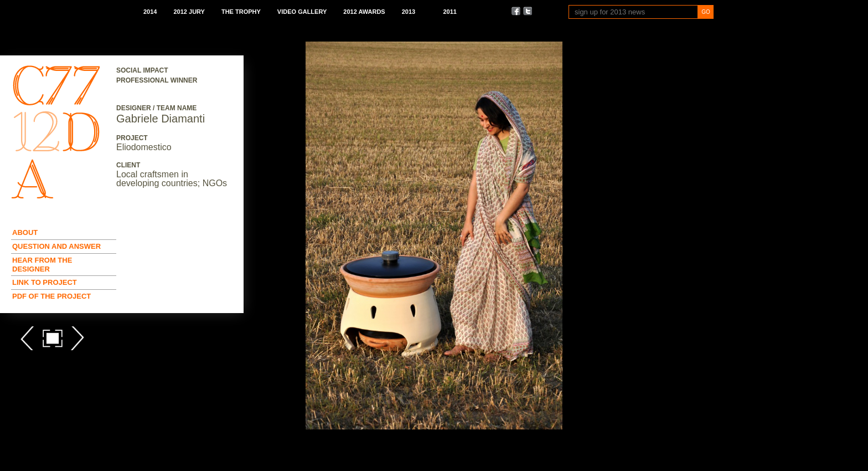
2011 (449, 12)
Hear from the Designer (42, 265)
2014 (150, 12)
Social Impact (142, 70)
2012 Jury (189, 12)
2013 (409, 12)
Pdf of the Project (51, 296)
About (25, 232)
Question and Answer (56, 246)
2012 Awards (364, 12)
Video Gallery (302, 12)
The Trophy (241, 12)
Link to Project (45, 282)
